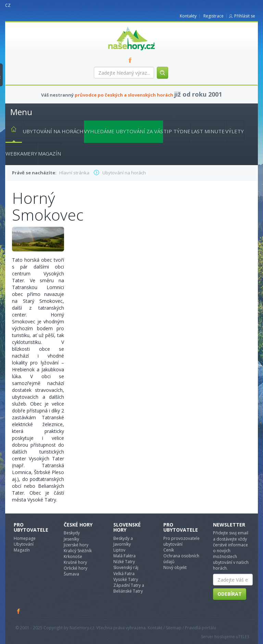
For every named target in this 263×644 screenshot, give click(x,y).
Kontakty (188, 16)
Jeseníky (71, 539)
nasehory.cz (119, 27)
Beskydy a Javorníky (123, 541)
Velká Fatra (124, 574)
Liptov (119, 550)
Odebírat (230, 594)
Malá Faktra (124, 556)
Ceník (169, 550)
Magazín (49, 153)
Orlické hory (76, 568)
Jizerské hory (76, 545)
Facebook (19, 611)
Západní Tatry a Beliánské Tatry (129, 588)
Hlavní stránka (11, 131)
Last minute (208, 131)
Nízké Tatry (124, 562)
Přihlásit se (245, 16)
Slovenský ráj (126, 567)
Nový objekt (175, 567)
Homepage (25, 538)
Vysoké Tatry (126, 579)
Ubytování (24, 544)
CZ (8, 5)
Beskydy (72, 533)
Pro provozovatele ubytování (181, 541)
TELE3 (244, 637)
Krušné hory (75, 562)
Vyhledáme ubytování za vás (123, 131)
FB (131, 60)
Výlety (235, 131)
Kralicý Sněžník (78, 551)
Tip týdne (177, 131)
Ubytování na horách (53, 131)
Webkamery (21, 153)
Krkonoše (73, 556)
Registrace (214, 16)
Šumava (71, 574)
